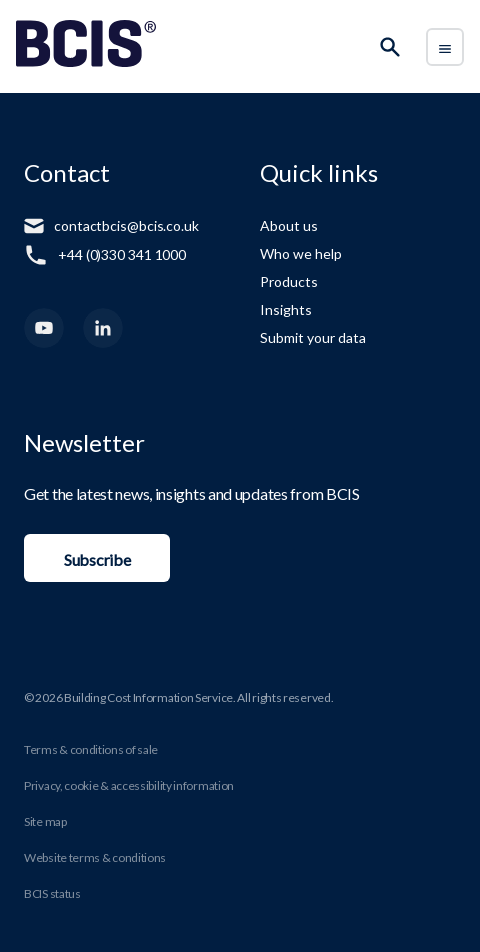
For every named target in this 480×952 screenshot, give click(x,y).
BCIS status (52, 893)
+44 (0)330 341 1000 (122, 254)
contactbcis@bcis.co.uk (126, 225)
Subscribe (97, 559)
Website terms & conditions (95, 857)
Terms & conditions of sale (91, 749)
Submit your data (313, 337)
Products (289, 281)
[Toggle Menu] (445, 47)
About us (289, 225)
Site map (45, 821)
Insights (286, 309)
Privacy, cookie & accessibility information (129, 785)
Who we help (301, 253)
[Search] (390, 47)
